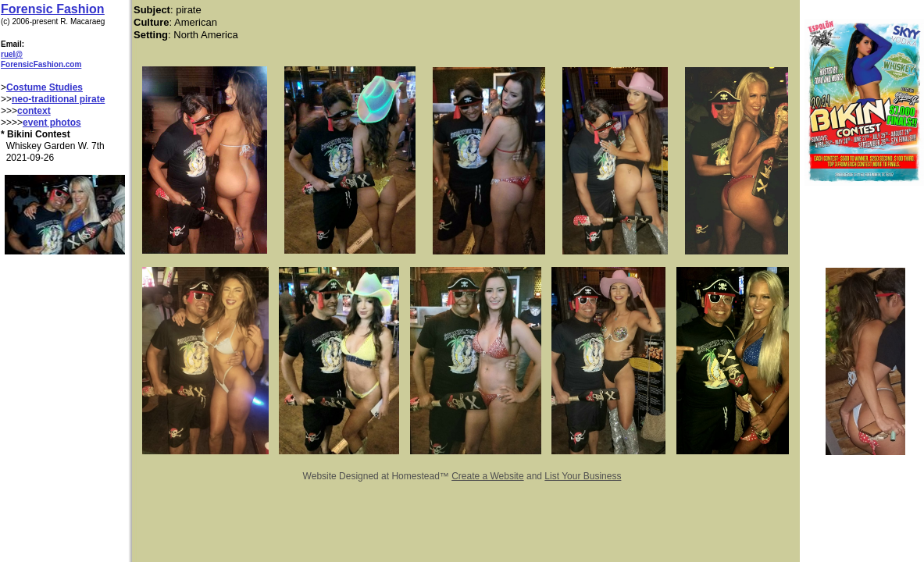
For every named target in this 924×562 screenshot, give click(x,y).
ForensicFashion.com (41, 64)
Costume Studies (45, 87)
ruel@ (12, 54)
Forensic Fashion (52, 9)
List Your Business (583, 476)
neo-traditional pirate (58, 99)
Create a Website (488, 476)
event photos (52, 123)
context (34, 111)
